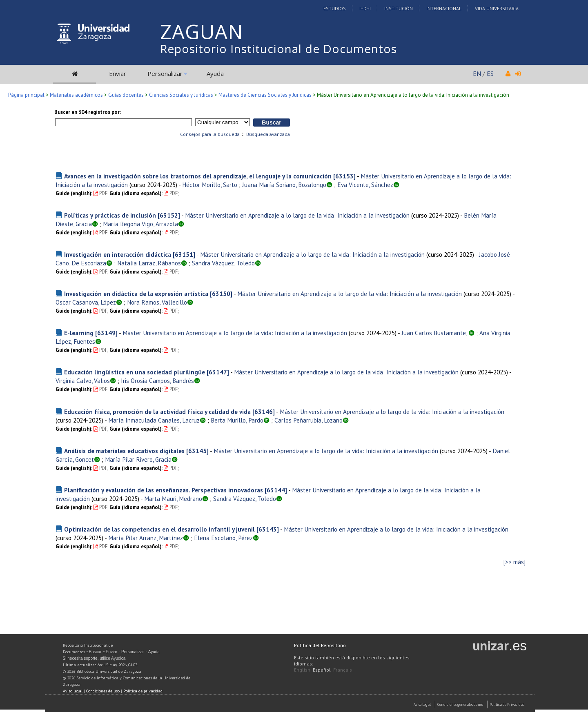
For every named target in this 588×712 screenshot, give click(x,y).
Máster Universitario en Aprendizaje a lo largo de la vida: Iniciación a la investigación (297, 215)
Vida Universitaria (497, 8)
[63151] (184, 254)
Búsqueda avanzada (268, 134)
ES (490, 73)
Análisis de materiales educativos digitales (124, 451)
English (302, 670)
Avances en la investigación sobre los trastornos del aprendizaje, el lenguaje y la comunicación (198, 176)
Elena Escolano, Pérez (223, 538)
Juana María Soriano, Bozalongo (284, 185)
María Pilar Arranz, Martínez (146, 538)
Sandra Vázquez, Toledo (223, 263)
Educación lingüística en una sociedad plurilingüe (135, 372)
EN (477, 73)
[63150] (221, 294)
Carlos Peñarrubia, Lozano (308, 420)
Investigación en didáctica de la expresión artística (136, 294)
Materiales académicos (76, 95)
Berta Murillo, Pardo (237, 420)
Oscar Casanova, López (86, 302)
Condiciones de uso (103, 691)
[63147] (218, 372)
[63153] (344, 176)
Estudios (335, 8)
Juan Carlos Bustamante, (435, 333)
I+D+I (365, 8)
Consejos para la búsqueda (210, 134)
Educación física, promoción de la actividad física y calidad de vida (157, 412)
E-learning (79, 333)
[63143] (268, 529)
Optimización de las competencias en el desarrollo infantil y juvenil (159, 529)
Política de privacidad (143, 691)
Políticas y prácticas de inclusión (110, 215)
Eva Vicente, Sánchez (365, 185)
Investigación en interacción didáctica (118, 254)
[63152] (169, 215)
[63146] (264, 412)
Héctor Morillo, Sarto (210, 185)
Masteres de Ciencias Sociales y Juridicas (265, 95)
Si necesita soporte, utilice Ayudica (94, 658)
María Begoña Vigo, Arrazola (140, 224)
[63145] (197, 451)
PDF (100, 193)
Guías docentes (126, 95)
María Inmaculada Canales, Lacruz (154, 420)
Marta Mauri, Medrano (173, 498)
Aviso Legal (422, 704)
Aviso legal (73, 691)
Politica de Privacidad (507, 704)
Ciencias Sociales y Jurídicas (181, 95)
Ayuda (215, 73)
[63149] (106, 333)
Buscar (95, 652)
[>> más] (514, 562)
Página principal (26, 95)
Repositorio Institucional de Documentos (278, 49)
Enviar (118, 73)
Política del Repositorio (320, 645)
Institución (399, 8)
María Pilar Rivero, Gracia (138, 459)
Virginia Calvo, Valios (83, 380)
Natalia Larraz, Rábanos (149, 263)
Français (343, 670)
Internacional (444, 8)
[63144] (276, 490)
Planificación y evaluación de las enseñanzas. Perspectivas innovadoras (164, 490)
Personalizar (165, 73)
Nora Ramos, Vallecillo (157, 302)
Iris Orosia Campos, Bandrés (157, 380)
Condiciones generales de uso (460, 704)
